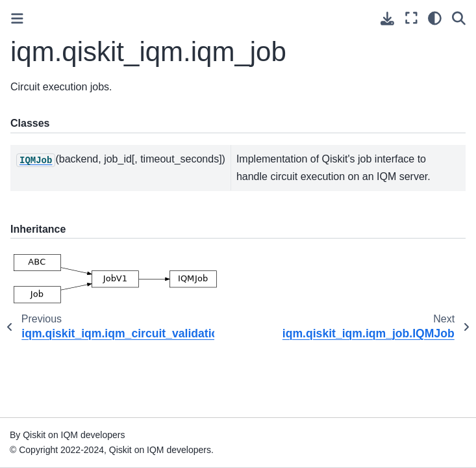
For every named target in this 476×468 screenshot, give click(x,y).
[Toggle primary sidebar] (17, 19)
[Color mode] (435, 18)
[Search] (459, 18)
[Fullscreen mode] (411, 18)
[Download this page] (387, 19)
